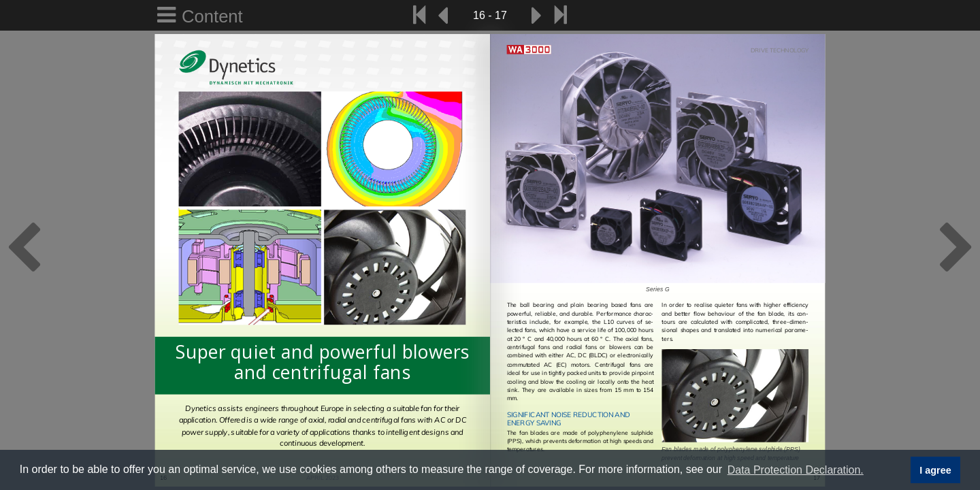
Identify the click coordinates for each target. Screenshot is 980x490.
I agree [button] (935, 470)
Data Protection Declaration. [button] (796, 470)
